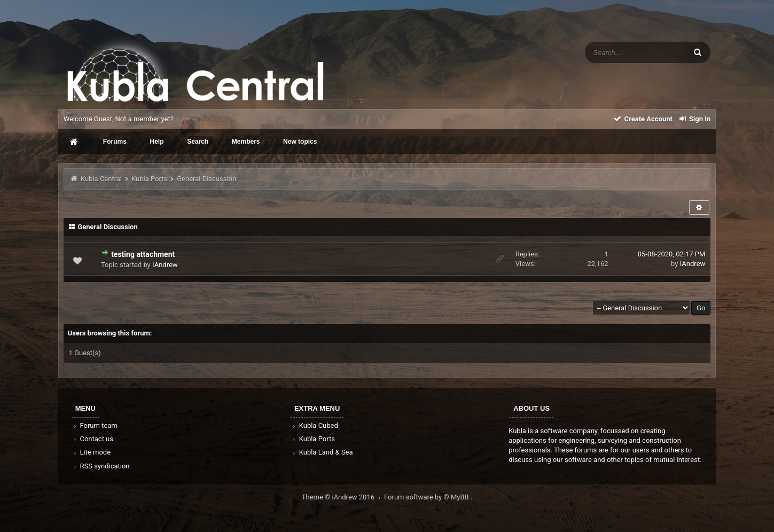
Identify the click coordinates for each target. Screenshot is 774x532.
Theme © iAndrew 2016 (343, 497)
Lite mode (91, 452)
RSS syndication (101, 466)
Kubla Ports (149, 179)
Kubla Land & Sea (322, 452)
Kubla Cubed (315, 425)
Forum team (95, 425)
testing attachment (143, 254)
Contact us (93, 439)
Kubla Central (101, 179)
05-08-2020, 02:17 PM (672, 254)
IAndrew (165, 265)
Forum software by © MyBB (427, 497)
